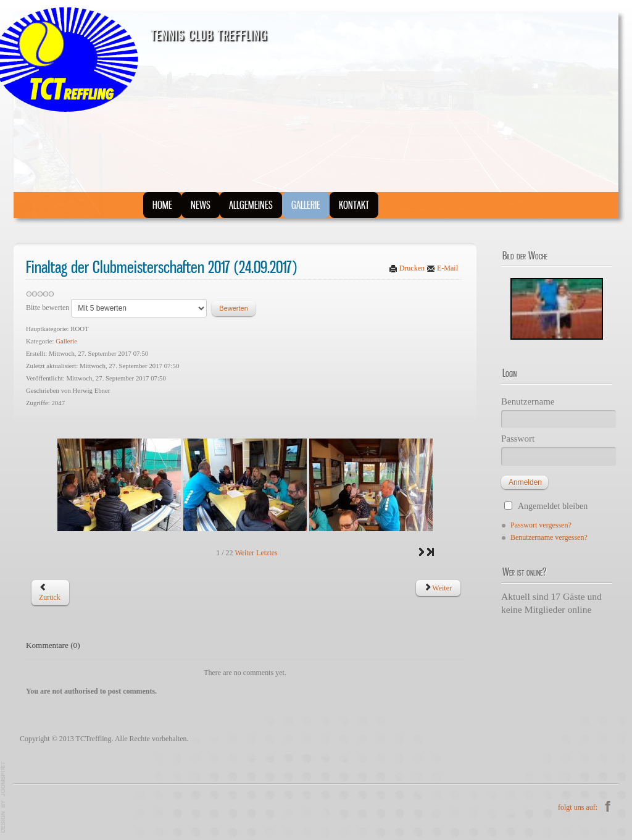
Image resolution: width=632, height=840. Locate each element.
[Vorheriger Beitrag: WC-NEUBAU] (50, 593)
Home (161, 205)
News (197, 205)
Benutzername (528, 401)
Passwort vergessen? (541, 525)
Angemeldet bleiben (553, 506)
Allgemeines (243, 205)
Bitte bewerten (48, 308)
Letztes (267, 553)
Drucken (408, 268)
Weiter (244, 553)
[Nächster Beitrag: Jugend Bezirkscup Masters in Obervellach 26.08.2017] (438, 588)
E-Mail (442, 268)
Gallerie (295, 205)
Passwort (518, 439)
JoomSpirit (4, 797)
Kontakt (341, 205)
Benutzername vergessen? (549, 537)
